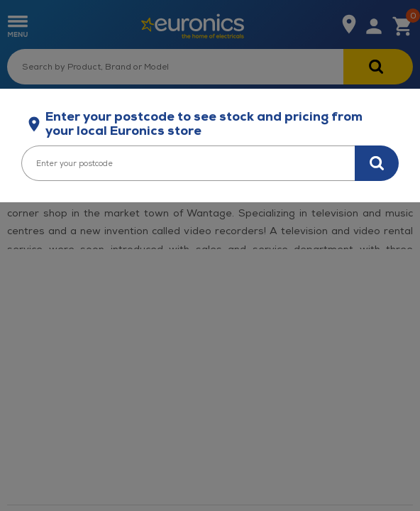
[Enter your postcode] (188, 163)
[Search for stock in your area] (377, 163)
